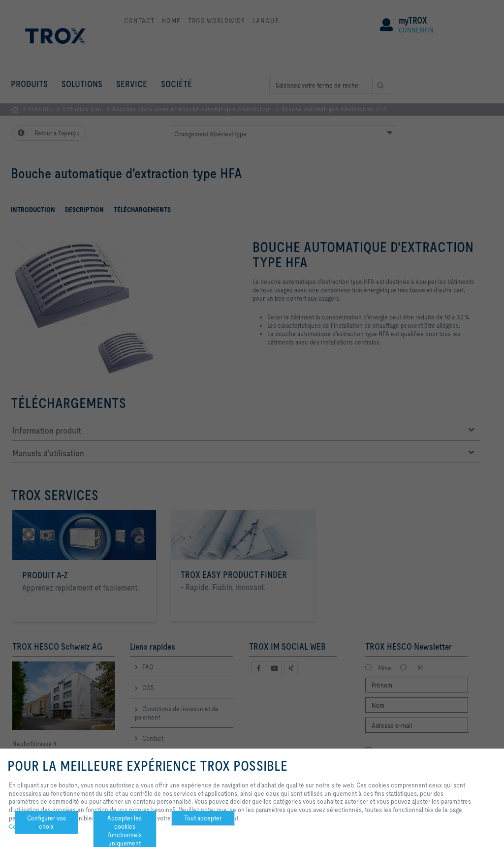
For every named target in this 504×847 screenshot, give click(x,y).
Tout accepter (203, 818)
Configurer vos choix (47, 822)
